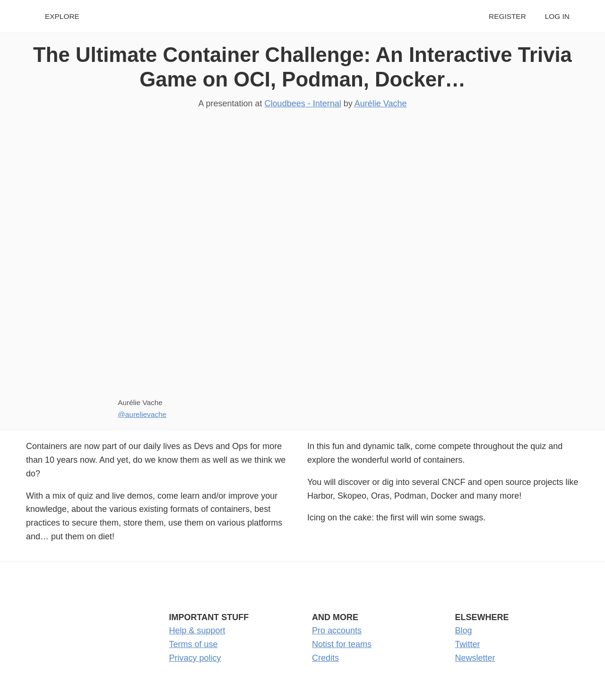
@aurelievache (142, 414)
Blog (464, 631)
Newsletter (475, 658)
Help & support (197, 631)
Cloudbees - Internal (303, 104)
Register (507, 16)
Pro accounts (337, 631)
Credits (325, 658)
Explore (62, 16)
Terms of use (194, 644)
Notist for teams (342, 644)
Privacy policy (195, 658)
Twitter (468, 644)
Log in (557, 16)
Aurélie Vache (381, 104)
